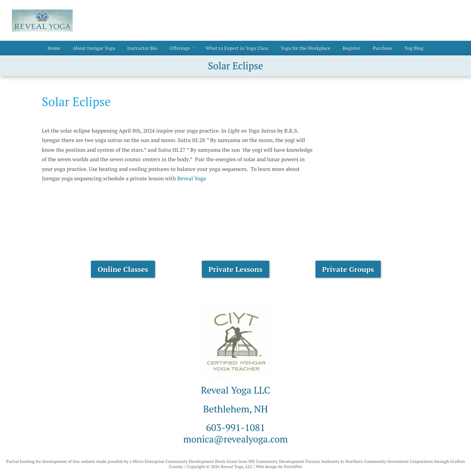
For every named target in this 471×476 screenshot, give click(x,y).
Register (352, 48)
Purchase (382, 48)
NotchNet (293, 466)
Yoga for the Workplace (306, 48)
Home (54, 48)
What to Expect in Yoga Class (237, 48)
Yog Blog (414, 48)
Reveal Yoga (192, 178)
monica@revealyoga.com (236, 439)
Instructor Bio (142, 48)
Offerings (180, 48)
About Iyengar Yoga (94, 48)
